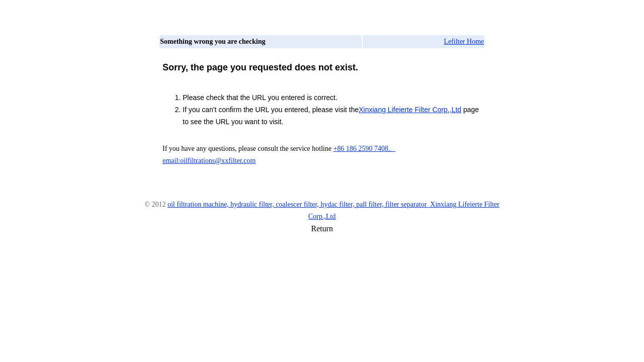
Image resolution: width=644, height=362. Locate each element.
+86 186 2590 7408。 (364, 149)
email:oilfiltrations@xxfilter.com (209, 161)
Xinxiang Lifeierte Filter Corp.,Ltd (410, 110)
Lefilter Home (464, 41)
